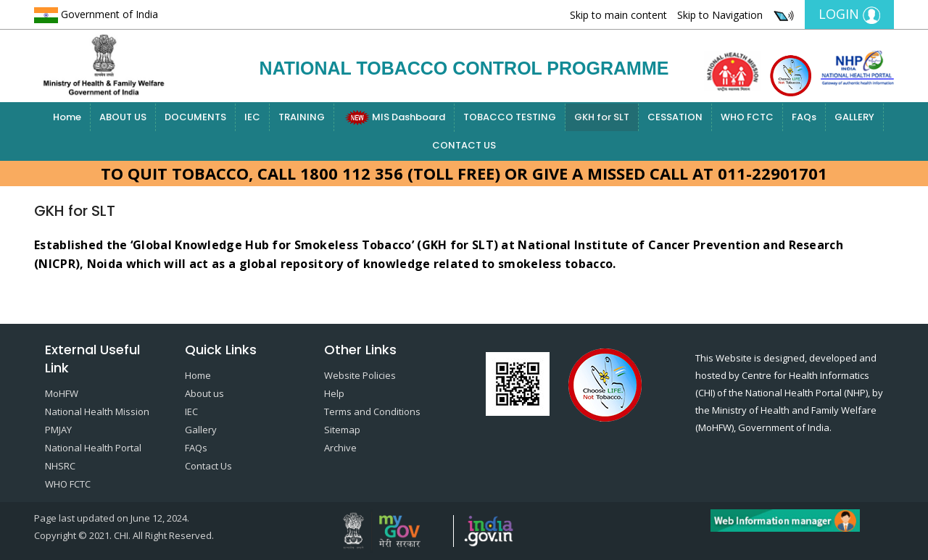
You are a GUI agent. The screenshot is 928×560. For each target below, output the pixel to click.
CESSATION (675, 117)
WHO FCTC (747, 117)
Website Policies (360, 375)
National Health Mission (97, 411)
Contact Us (208, 466)
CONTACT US (464, 145)
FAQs (804, 117)
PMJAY (58, 430)
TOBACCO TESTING (510, 117)
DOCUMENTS (195, 117)
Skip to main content (618, 15)
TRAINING (302, 117)
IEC (252, 117)
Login (849, 14)
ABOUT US (123, 117)
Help (334, 393)
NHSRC (60, 466)
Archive (340, 448)
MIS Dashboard (394, 118)
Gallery (201, 430)
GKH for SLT (602, 117)
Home (67, 117)
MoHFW (62, 393)
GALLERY (854, 117)
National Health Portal (93, 448)
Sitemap (342, 430)
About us (204, 393)
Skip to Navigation (720, 15)
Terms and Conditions (372, 411)
